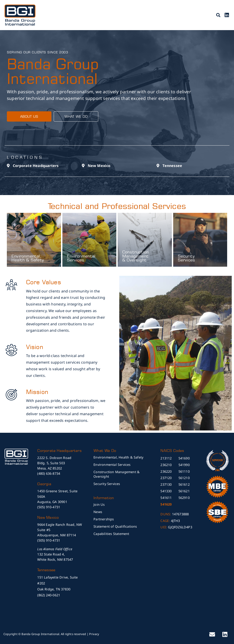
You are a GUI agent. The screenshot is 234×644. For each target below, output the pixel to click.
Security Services (187, 258)
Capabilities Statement (111, 534)
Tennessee (172, 166)
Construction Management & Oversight (135, 256)
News (98, 512)
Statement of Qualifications (115, 526)
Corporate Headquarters (36, 166)
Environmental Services (81, 258)
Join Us (99, 505)
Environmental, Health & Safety (28, 258)
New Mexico (99, 166)
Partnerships (104, 519)
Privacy (94, 634)
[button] (218, 15)
